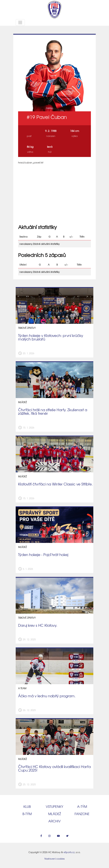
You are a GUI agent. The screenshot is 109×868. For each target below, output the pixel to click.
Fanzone (82, 814)
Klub (27, 806)
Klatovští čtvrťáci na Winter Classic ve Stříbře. (55, 484)
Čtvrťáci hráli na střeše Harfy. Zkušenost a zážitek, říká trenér (53, 412)
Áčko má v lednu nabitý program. (47, 696)
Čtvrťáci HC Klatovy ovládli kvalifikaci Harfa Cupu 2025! (54, 768)
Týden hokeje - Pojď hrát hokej (43, 555)
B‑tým (27, 814)
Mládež (55, 814)
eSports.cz (69, 852)
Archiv (54, 821)
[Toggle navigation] (20, 22)
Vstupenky (54, 806)
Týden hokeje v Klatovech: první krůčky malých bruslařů (51, 337)
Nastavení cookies (54, 859)
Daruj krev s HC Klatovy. (38, 625)
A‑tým (82, 806)
